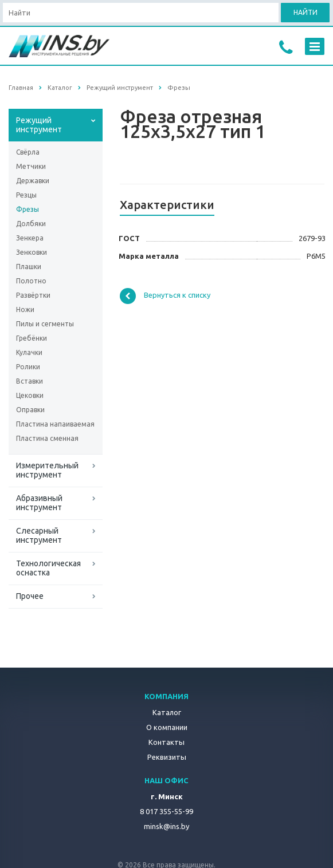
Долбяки (31, 224)
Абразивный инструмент (39, 503)
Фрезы (28, 209)
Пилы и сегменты (45, 324)
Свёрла (28, 152)
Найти (305, 12)
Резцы (26, 195)
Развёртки (33, 295)
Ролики (28, 367)
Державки (33, 181)
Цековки (30, 395)
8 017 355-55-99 (167, 811)
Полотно (31, 281)
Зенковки (32, 252)
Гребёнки (32, 338)
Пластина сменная (47, 438)
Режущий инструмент (39, 125)
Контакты (167, 742)
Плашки (29, 267)
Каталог (167, 712)
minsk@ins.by (167, 826)
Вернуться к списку (165, 296)
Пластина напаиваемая (55, 424)
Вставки (30, 381)
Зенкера (30, 238)
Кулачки (29, 352)
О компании (167, 727)
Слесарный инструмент (39, 535)
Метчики (31, 166)
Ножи (25, 309)
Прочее (30, 596)
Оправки (30, 410)
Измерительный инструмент (47, 470)
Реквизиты (167, 757)
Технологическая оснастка (48, 568)
